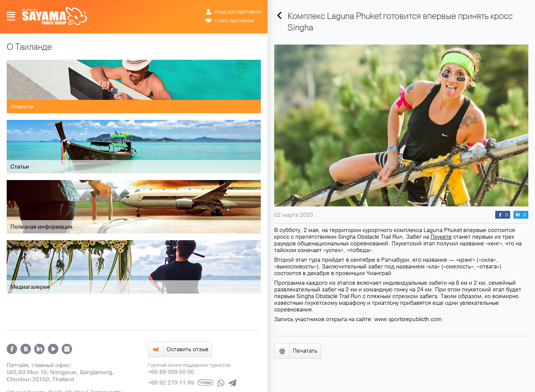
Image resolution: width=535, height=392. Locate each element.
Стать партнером (234, 21)
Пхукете (441, 237)
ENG (234, 6)
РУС (226, 6)
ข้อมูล (245, 6)
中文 (257, 6)
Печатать (305, 351)
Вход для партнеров (238, 12)
